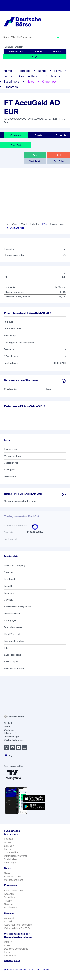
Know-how (49, 81)
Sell (59, 155)
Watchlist (38, 52)
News (31, 81)
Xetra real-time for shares (18, 925)
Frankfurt (16, 145)
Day (8, 224)
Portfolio (57, 52)
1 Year (45, 224)
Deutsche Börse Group (16, 949)
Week (14, 224)
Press (7, 945)
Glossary (9, 904)
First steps (11, 87)
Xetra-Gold (10, 955)
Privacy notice (11, 733)
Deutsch (19, 47)
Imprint (8, 726)
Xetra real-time (16, 52)
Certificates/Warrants (16, 856)
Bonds (42, 71)
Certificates (52, 76)
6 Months (35, 224)
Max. (62, 224)
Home (8, 71)
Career (8, 942)
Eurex (7, 952)
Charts (39, 135)
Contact (9, 47)
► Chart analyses (15, 228)
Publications (11, 907)
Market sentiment (13, 880)
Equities (25, 71)
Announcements (13, 877)
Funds (8, 76)
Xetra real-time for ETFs (17, 928)
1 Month (23, 224)
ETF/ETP (60, 71)
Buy (35, 155)
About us (9, 894)
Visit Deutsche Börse (15, 891)
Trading (8, 901)
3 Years (54, 224)
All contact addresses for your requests (27, 970)
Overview (16, 135)
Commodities (28, 76)
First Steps (10, 863)
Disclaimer (9, 730)
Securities (9, 897)
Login (34, 56)
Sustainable (11, 81)
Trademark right (12, 736)
